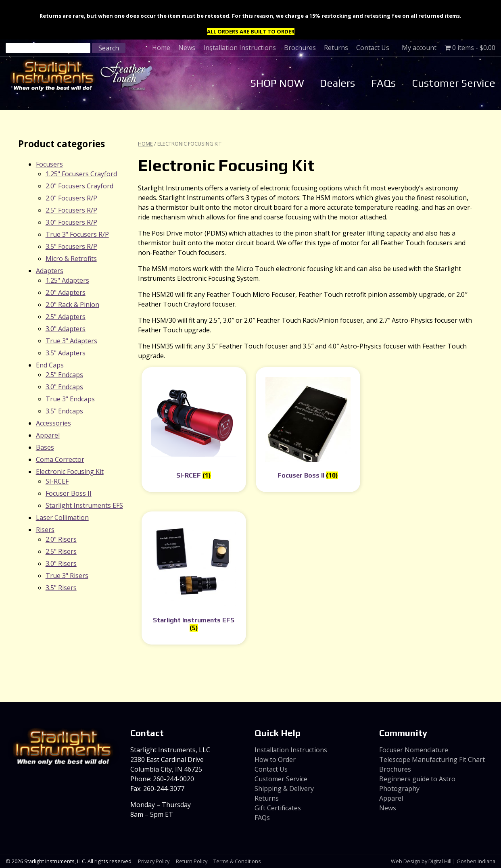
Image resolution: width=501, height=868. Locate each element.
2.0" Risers (61, 539)
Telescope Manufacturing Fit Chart (432, 759)
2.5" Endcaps (64, 375)
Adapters (50, 271)
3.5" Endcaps (64, 411)
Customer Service (454, 83)
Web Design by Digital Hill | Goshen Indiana (443, 861)
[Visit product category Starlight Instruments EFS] (194, 578)
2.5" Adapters (66, 317)
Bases (45, 447)
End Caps (50, 365)
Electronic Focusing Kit (70, 472)
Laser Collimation (62, 517)
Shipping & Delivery (284, 789)
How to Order (275, 759)
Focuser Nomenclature (414, 750)
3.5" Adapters (66, 353)
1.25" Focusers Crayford (81, 174)
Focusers (49, 164)
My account (419, 48)
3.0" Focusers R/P (71, 222)
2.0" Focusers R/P (71, 198)
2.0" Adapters (66, 292)
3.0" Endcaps (64, 387)
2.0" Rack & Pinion (72, 305)
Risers (45, 530)
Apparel (48, 435)
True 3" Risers (67, 576)
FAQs (383, 83)
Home (161, 48)
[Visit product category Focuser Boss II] (308, 430)
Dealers (337, 83)
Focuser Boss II (69, 493)
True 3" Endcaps (70, 399)
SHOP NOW (277, 83)
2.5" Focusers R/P (71, 210)
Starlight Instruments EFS (84, 505)
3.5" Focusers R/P (71, 246)
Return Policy (192, 861)
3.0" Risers (61, 563)
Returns (336, 48)
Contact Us (373, 48)
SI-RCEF (57, 481)
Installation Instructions (240, 48)
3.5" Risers (61, 588)
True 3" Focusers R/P (77, 234)
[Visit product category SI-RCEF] (194, 430)
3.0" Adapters (66, 329)
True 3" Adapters (71, 341)
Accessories (53, 423)
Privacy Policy (154, 861)
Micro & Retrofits (71, 259)
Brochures (300, 48)
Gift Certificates (278, 808)
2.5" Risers (61, 551)
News (187, 48)
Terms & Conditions (237, 861)
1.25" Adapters (67, 280)
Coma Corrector (60, 459)
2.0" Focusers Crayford (79, 186)
